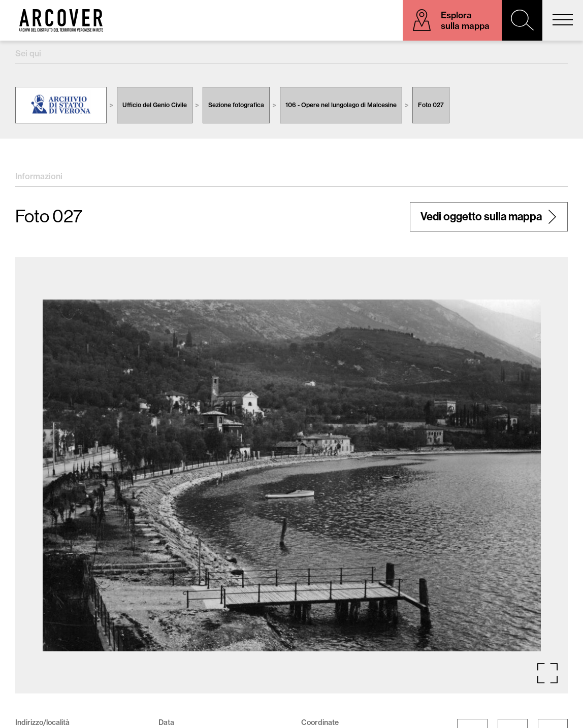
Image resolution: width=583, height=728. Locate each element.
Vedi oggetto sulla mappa (481, 217)
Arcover (61, 20)
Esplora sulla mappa (465, 20)
